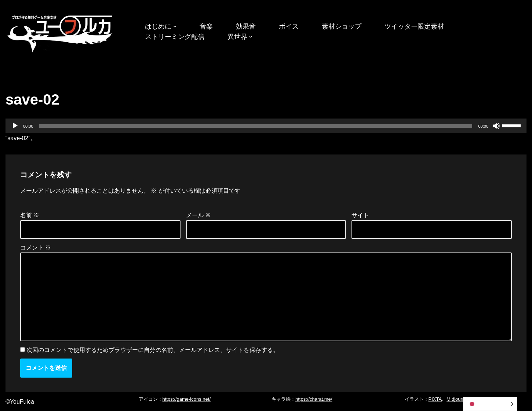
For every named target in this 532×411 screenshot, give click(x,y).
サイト (360, 215)
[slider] (256, 126)
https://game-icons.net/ (187, 399)
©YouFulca (20, 402)
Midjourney (458, 399)
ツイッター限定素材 (414, 26)
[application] (266, 126)
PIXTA (435, 399)
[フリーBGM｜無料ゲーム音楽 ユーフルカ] (61, 32)
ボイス (289, 26)
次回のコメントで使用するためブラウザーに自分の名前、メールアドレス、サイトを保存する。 (153, 350)
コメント (36, 248)
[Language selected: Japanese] (490, 404)
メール (198, 215)
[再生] (15, 126)
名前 (30, 215)
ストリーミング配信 (175, 37)
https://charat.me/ (314, 399)
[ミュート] (496, 126)
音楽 (206, 26)
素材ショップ (342, 26)
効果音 (246, 26)
